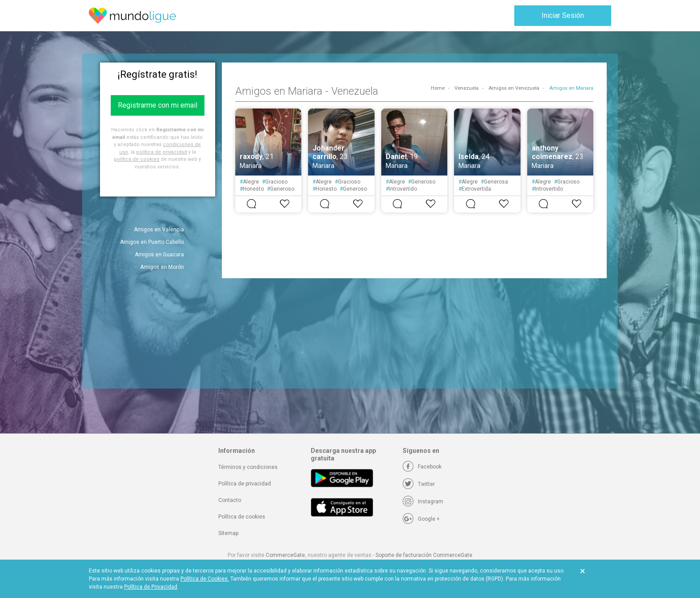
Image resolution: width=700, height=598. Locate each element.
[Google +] (421, 519)
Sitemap (228, 533)
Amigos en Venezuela (514, 88)
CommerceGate (285, 555)
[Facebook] (422, 467)
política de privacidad (162, 152)
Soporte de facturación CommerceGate (424, 555)
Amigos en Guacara (159, 255)
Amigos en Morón (162, 267)
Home (438, 88)
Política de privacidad (245, 484)
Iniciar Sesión (563, 15)
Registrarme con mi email (158, 105)
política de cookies (137, 159)
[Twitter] (419, 484)
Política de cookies (242, 517)
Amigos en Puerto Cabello (152, 242)
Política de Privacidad (151, 587)
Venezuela (467, 88)
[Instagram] (423, 502)
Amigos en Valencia (159, 230)
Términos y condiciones (248, 467)
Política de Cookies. (205, 579)
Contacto (230, 500)
